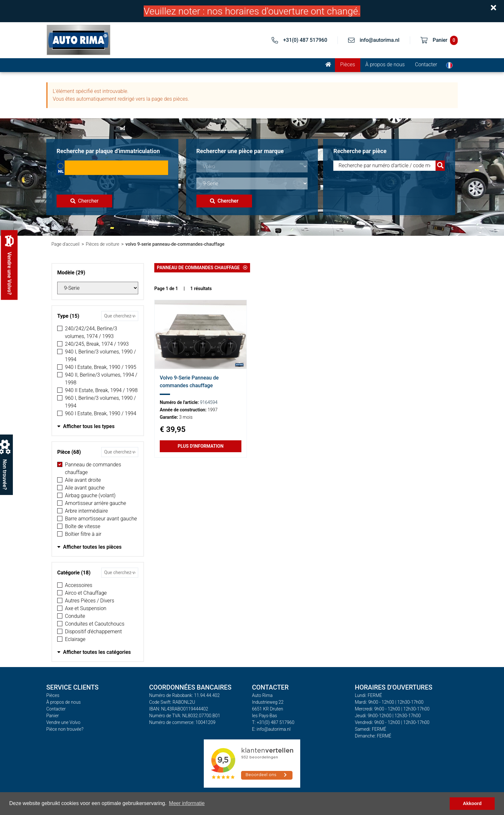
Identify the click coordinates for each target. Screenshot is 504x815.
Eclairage (75, 639)
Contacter (426, 64)
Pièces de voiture (103, 244)
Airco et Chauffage (86, 593)
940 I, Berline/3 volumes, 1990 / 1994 (100, 356)
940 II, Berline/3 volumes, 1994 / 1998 (101, 379)
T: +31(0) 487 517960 (273, 722)
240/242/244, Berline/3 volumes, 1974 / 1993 (91, 332)
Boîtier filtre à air (83, 534)
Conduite (75, 616)
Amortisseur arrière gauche (95, 503)
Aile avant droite (83, 480)
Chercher (85, 201)
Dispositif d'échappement (93, 632)
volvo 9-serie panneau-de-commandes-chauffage (175, 244)
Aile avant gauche (85, 488)
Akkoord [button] (472, 803)
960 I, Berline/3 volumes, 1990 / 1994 (100, 402)
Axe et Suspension (86, 608)
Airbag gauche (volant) (90, 495)
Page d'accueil (65, 244)
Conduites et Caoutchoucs (95, 624)
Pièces (347, 64)
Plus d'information (201, 446)
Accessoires (79, 585)
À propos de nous (385, 64)
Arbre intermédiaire (86, 511)
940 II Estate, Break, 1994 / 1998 (101, 390)
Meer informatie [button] (187, 803)
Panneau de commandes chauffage (93, 468)
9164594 (209, 402)
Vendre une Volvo (63, 722)
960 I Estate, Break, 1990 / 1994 (101, 413)
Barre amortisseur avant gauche (101, 519)
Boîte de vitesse (83, 526)
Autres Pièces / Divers (90, 601)
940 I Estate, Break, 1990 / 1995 (101, 367)
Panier (53, 716)
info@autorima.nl (380, 40)
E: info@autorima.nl (271, 729)
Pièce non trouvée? (65, 729)
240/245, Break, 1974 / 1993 (97, 344)
